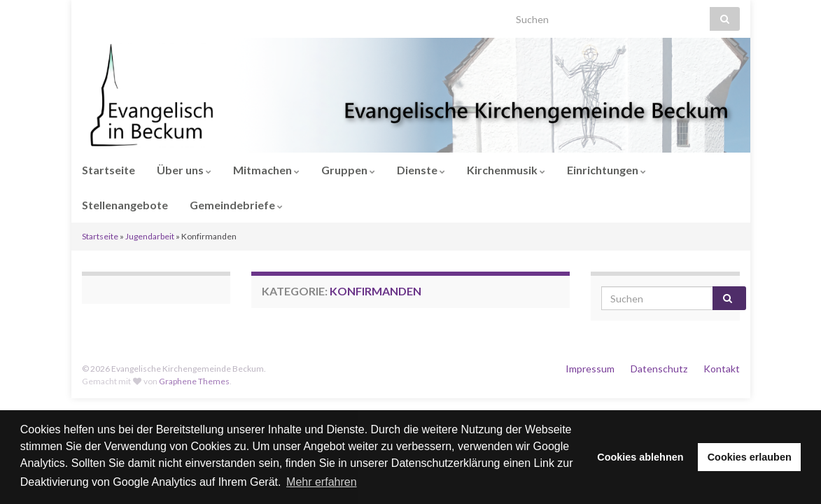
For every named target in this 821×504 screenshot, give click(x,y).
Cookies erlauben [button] (750, 457)
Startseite (108, 170)
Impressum (590, 369)
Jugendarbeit (150, 236)
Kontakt (722, 369)
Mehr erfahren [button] (322, 482)
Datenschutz (659, 369)
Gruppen (348, 170)
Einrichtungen (606, 170)
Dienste (421, 170)
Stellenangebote (125, 205)
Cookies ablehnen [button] (640, 457)
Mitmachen (266, 170)
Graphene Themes (194, 381)
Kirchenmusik (506, 170)
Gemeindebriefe (236, 205)
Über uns (184, 170)
